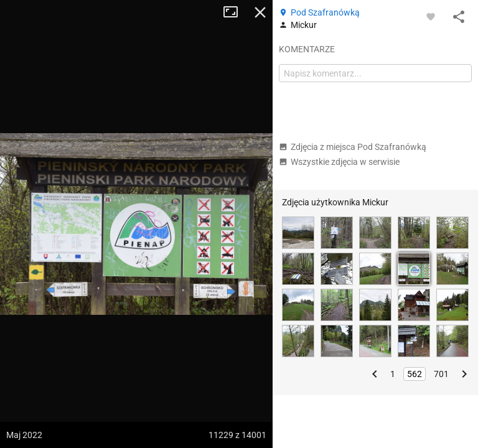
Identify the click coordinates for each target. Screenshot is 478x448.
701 (441, 374)
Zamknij (260, 12)
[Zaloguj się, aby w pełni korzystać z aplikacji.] (431, 16)
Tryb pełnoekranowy (235, 12)
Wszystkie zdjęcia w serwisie (339, 162)
